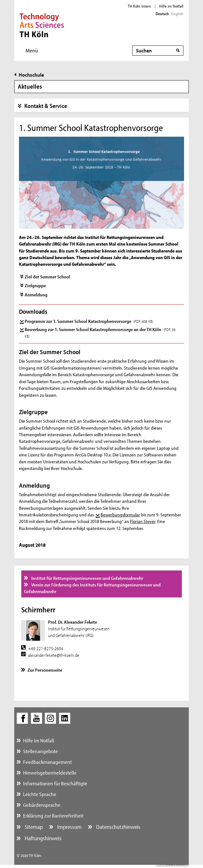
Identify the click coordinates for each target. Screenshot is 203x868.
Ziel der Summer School (47, 277)
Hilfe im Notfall (171, 6)
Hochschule (31, 75)
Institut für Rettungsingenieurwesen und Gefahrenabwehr (87, 578)
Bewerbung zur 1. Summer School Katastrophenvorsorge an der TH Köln (100, 333)
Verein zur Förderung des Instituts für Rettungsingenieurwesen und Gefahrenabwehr (92, 588)
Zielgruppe (35, 285)
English (177, 14)
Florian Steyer (143, 521)
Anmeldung (36, 295)
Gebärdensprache (42, 805)
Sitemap (33, 827)
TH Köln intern (139, 6)
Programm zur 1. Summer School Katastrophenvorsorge (89, 321)
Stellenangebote (40, 751)
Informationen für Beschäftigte (55, 783)
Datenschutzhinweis (118, 827)
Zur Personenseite (45, 670)
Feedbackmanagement (47, 762)
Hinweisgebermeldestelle (50, 773)
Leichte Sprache (40, 794)
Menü (32, 50)
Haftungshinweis (43, 838)
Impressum (69, 827)
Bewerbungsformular (120, 515)
